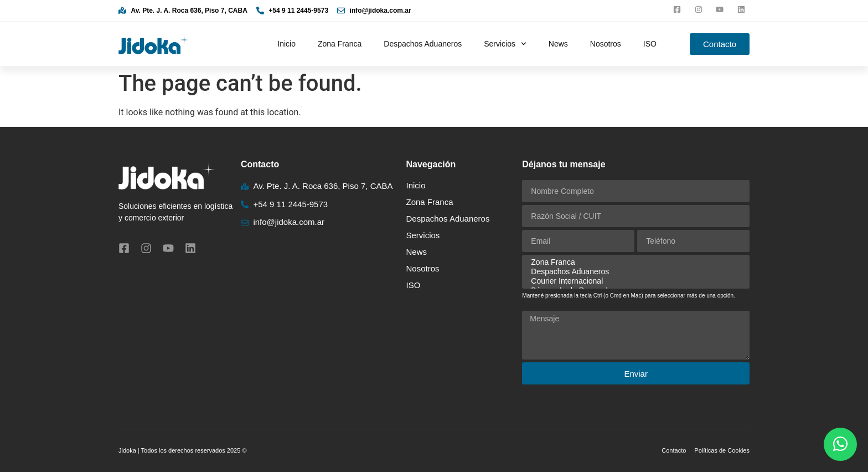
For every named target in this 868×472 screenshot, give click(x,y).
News (558, 44)
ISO (650, 44)
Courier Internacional (634, 281)
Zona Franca (340, 44)
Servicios (505, 44)
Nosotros (606, 44)
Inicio (286, 44)
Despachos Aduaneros (423, 44)
